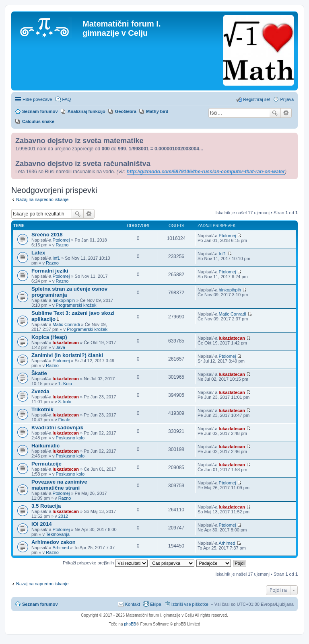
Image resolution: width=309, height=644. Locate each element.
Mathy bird (157, 111)
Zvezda (40, 391)
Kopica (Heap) (49, 337)
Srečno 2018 (47, 235)
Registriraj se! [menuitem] (256, 99)
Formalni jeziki (50, 271)
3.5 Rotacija (46, 506)
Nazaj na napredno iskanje (42, 199)
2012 (63, 516)
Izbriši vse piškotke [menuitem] (190, 604)
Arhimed (61, 548)
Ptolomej (61, 240)
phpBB (130, 624)
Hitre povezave (37, 99)
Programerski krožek (76, 305)
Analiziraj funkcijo (87, 111)
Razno (62, 245)
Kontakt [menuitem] (133, 604)
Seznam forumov (40, 604)
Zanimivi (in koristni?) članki (67, 355)
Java (61, 347)
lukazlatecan (66, 343)
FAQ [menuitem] (66, 99)
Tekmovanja (58, 534)
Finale (64, 420)
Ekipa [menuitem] (156, 604)
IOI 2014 (42, 524)
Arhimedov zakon (54, 542)
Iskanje (275, 113)
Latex (38, 253)
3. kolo (65, 402)
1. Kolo (65, 384)
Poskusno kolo (70, 438)
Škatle (39, 373)
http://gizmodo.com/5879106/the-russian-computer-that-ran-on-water (206, 172)
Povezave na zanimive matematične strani (59, 485)
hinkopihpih (64, 300)
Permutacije (46, 464)
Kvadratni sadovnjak (57, 428)
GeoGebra (126, 111)
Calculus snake (38, 121)
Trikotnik (42, 409)
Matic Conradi (66, 324)
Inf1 (56, 258)
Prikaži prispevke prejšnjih (105, 563)
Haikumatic (45, 446)
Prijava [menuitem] (287, 99)
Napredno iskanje (286, 113)
